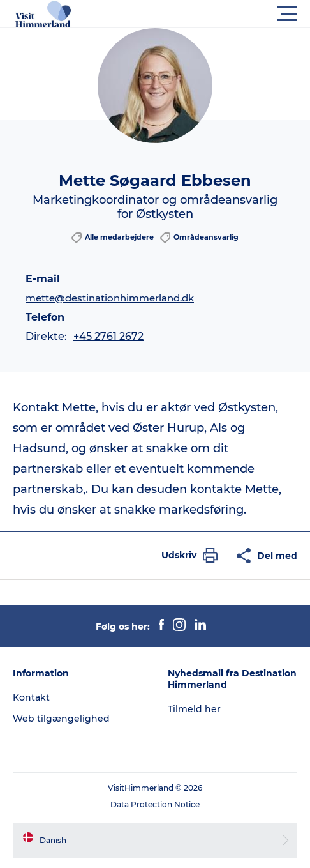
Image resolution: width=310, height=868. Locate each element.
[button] (212, 14)
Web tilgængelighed (61, 719)
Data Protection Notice (155, 804)
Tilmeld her (194, 709)
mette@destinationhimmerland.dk (110, 298)
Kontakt (31, 697)
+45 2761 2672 (108, 336)
